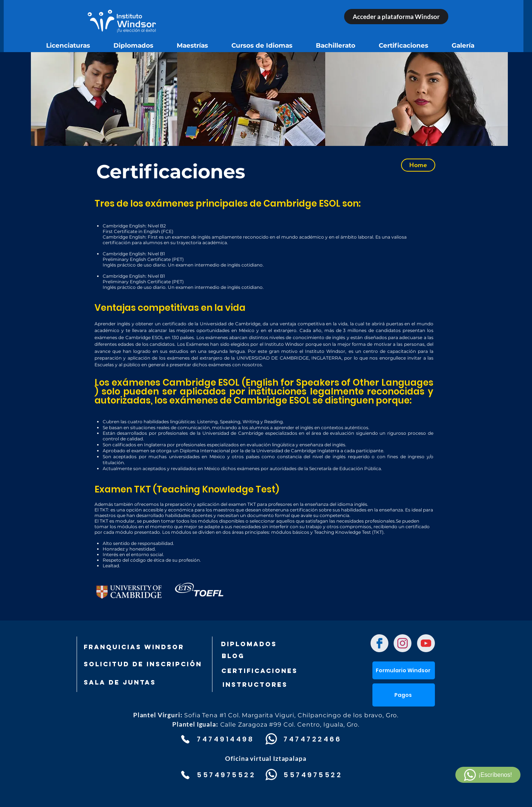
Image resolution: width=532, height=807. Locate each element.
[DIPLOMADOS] (249, 644)
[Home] (418, 165)
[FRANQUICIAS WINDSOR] (134, 647)
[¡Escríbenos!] (488, 775)
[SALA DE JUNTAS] (123, 682)
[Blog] (258, 656)
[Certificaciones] (259, 671)
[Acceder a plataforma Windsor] (396, 17)
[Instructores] (271, 685)
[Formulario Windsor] (404, 670)
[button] (404, 695)
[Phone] (185, 739)
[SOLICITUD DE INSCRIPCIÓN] (143, 664)
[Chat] (379, 643)
